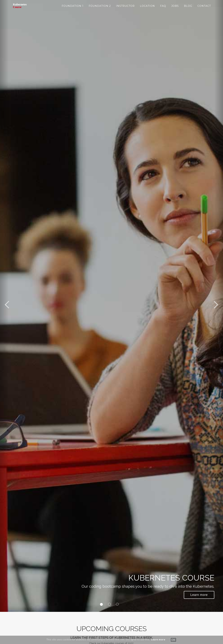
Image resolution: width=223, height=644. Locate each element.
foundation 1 (73, 9)
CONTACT (204, 9)
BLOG (188, 9)
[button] (4, 306)
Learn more (158, 639)
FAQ (163, 9)
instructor (125, 9)
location (147, 9)
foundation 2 (100, 9)
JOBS (175, 9)
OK (173, 640)
